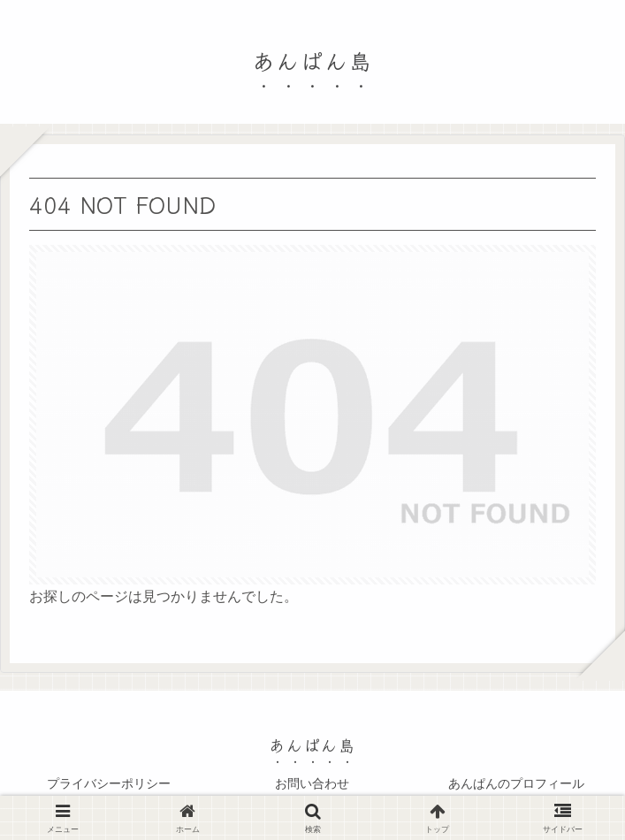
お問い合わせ (312, 783)
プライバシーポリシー (109, 783)
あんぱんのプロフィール (516, 783)
